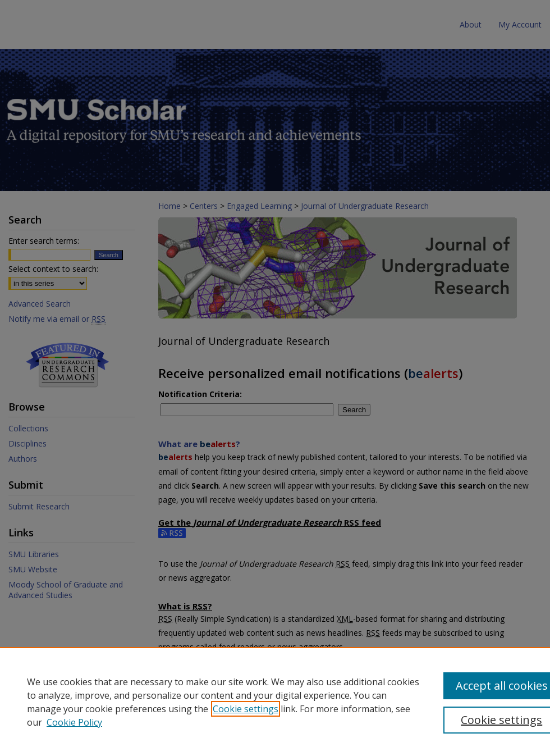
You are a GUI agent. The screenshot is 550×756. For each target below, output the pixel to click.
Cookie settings (246, 709)
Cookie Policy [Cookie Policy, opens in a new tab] (74, 722)
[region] (275, 702)
